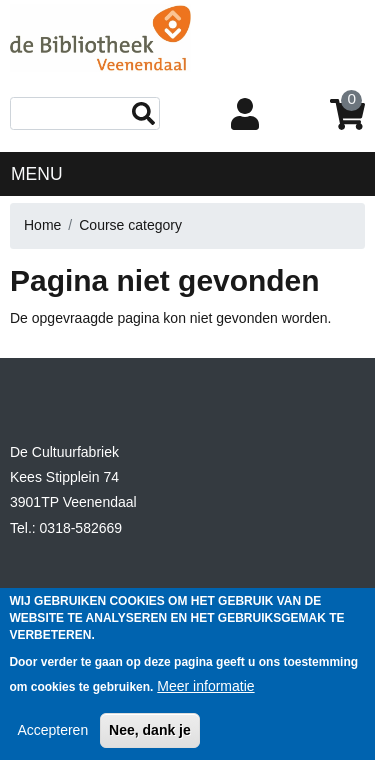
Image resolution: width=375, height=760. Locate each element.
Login (249, 116)
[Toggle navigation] (349, 172)
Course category (130, 225)
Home (42, 225)
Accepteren (52, 743)
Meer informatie (205, 699)
